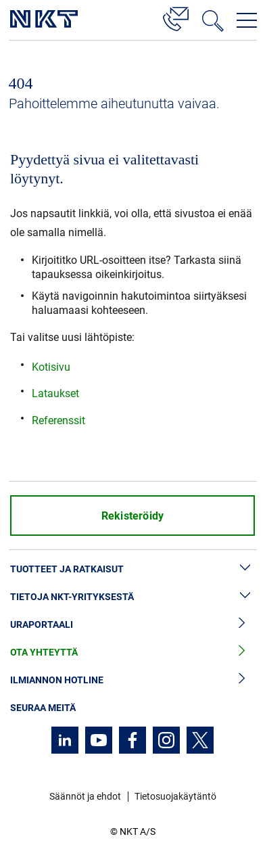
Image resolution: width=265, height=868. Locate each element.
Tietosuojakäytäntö (175, 796)
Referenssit (58, 420)
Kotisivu (51, 367)
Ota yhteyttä (132, 653)
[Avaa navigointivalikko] (247, 20)
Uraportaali (132, 625)
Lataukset (55, 393)
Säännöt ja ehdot (85, 796)
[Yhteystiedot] (176, 17)
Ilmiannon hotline (132, 680)
